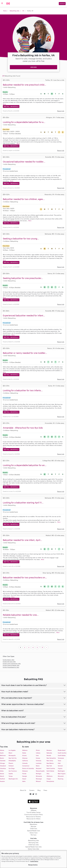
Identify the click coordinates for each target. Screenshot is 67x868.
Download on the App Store (33, 801)
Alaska (24, 753)
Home (5, 11)
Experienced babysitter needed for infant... (24, 315)
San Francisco (13, 771)
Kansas (38, 758)
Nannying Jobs (33, 843)
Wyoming (61, 779)
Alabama (25, 750)
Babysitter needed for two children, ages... (24, 199)
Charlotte (3, 761)
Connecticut (26, 766)
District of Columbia (28, 768)
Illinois (38, 750)
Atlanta (2, 750)
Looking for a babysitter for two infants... (23, 390)
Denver (2, 774)
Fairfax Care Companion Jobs (12, 663)
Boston (2, 758)
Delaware (25, 771)
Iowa (37, 755)
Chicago (2, 763)
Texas (59, 761)
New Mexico (50, 763)
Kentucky (39, 761)
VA (23, 11)
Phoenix (11, 763)
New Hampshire (51, 758)
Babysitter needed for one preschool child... (24, 85)
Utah (59, 763)
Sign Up (62, 4)
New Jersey (50, 761)
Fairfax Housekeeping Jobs (11, 667)
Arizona (24, 755)
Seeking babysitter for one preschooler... (23, 278)
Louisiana (39, 763)
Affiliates (34, 810)
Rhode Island (62, 750)
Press (45, 790)
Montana (49, 750)
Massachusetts (40, 771)
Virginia (60, 768)
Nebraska (49, 753)
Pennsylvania (50, 781)
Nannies (33, 826)
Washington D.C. (13, 779)
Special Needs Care (34, 831)
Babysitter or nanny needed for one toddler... (25, 353)
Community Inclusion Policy (34, 814)
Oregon (49, 779)
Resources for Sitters (33, 819)
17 (42, 647)
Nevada (49, 755)
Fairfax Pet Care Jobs (9, 662)
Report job (61, 111)
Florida (24, 774)
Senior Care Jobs (33, 849)
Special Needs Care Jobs (33, 847)
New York (49, 766)
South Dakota (62, 755)
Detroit (2, 776)
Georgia (25, 776)
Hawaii (24, 779)
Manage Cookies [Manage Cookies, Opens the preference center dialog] (33, 865)
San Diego (12, 768)
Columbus (3, 768)
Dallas (2, 771)
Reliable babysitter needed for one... (21, 615)
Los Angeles (12, 750)
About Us (23, 790)
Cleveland (3, 766)
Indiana (38, 753)
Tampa (11, 776)
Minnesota (39, 776)
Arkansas (25, 758)
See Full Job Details (11, 106)
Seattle (11, 774)
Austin (2, 753)
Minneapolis (12, 755)
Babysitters (33, 824)
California (25, 761)
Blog (39, 790)
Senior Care (34, 833)
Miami (10, 753)
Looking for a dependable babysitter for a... (24, 122)
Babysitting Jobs (15, 11)
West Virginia (62, 774)
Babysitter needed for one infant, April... (22, 540)
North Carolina (51, 768)
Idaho (24, 781)
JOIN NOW (33, 67)
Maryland (39, 768)
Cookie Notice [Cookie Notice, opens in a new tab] (34, 861)
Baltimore (3, 755)
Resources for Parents (33, 817)
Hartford (2, 779)
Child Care (33, 828)
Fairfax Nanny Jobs (9, 660)
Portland (11, 766)
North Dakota (50, 771)
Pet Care (33, 835)
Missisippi (39, 779)
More (4, 104)
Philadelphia (12, 761)
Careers (32, 790)
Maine (38, 766)
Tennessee (61, 758)
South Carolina (62, 753)
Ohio (48, 774)
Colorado (25, 763)
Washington (61, 771)
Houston (2, 781)
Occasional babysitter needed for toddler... (24, 162)
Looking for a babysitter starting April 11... (23, 503)
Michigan (39, 774)
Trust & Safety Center (34, 812)
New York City (13, 758)
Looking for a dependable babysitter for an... (25, 465)
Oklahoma (50, 776)
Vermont (60, 766)
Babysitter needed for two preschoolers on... (25, 577)
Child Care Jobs (34, 845)
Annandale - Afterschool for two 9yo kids (23, 428)
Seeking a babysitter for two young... (21, 239)
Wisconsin (61, 776)
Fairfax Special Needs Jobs (11, 665)
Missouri (38, 781)
